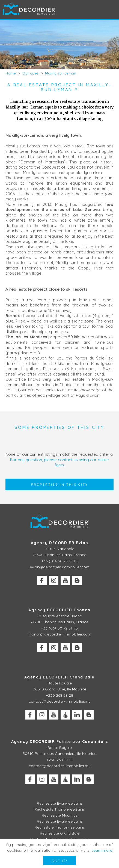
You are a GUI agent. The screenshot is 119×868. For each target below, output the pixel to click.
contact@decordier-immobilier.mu (60, 701)
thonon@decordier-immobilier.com (60, 634)
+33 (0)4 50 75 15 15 (59, 561)
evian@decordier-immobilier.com (60, 567)
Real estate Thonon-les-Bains (59, 809)
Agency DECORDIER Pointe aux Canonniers (59, 742)
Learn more (102, 850)
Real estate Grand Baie (60, 833)
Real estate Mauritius (59, 815)
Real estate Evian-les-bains (60, 803)
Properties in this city (60, 484)
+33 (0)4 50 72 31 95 (59, 628)
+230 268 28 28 (60, 695)
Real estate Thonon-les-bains (60, 827)
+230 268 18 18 (60, 760)
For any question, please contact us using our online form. (59, 462)
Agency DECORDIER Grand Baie (59, 677)
